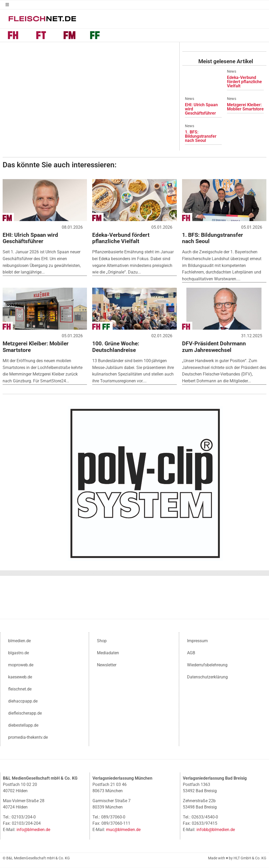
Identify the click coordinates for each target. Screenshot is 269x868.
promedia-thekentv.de (28, 738)
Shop (102, 641)
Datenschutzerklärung (207, 677)
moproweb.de (21, 665)
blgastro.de (19, 653)
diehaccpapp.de (23, 702)
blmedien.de (19, 641)
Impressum (197, 641)
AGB (191, 653)
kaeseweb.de (20, 677)
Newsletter (107, 665)
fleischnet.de (20, 690)
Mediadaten (108, 653)
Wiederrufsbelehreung (207, 665)
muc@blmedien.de (123, 830)
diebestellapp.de (23, 726)
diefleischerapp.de (25, 714)
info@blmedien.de (33, 830)
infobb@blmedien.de (216, 830)
